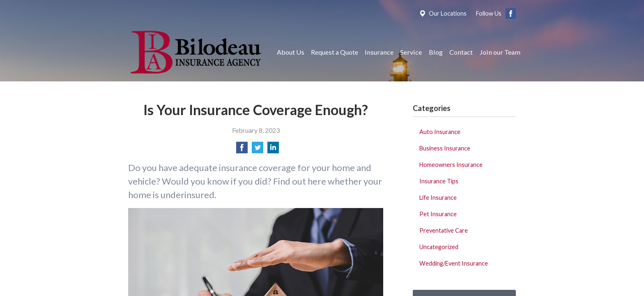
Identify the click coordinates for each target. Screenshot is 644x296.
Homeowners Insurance (451, 165)
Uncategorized (439, 247)
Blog (436, 52)
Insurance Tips (439, 181)
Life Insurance (438, 198)
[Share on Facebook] (242, 150)
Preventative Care (444, 230)
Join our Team (500, 52)
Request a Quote (335, 52)
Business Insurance (445, 148)
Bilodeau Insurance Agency (195, 52)
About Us (291, 52)
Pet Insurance (438, 214)
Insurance (379, 52)
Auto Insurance (440, 132)
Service (411, 52)
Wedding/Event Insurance (454, 263)
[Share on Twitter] (258, 150)
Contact (461, 52)
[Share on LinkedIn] (273, 150)
